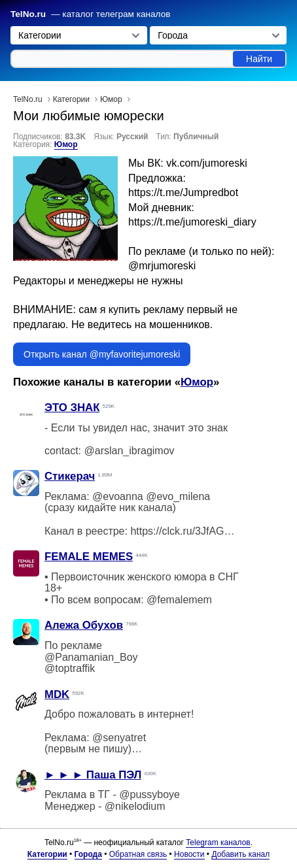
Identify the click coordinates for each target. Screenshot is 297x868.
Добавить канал (240, 854)
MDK (57, 694)
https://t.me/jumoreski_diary (192, 222)
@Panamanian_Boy (91, 657)
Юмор (66, 144)
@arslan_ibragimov (129, 451)
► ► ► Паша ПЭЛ (93, 775)
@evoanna (118, 496)
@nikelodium (135, 806)
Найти (259, 59)
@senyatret (119, 738)
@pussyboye (149, 794)
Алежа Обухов (84, 625)
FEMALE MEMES (89, 557)
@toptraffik (70, 668)
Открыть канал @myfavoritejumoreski (102, 354)
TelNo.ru (28, 14)
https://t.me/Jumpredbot (183, 192)
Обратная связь (138, 854)
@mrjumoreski (162, 266)
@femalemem (179, 600)
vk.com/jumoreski (207, 163)
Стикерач (70, 476)
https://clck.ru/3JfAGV (181, 531)
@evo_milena (178, 496)
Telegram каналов (218, 843)
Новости (189, 854)
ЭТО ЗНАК (72, 408)
